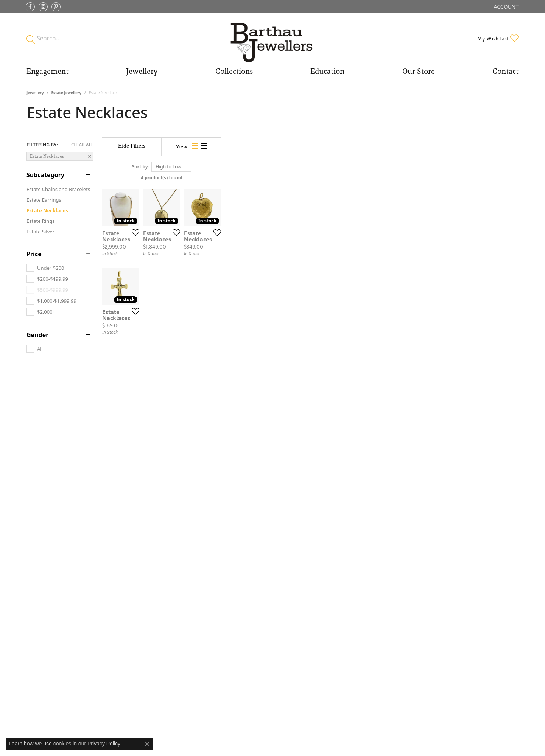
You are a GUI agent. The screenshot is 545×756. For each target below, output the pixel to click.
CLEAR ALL (82, 145)
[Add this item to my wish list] (232, 331)
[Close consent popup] (147, 744)
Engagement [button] (47, 71)
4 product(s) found (310, 178)
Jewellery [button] (142, 71)
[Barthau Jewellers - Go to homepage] (272, 38)
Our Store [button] (419, 71)
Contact (505, 71)
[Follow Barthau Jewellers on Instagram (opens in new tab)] (43, 7)
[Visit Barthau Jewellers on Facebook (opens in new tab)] (30, 7)
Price (34, 254)
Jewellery (35, 93)
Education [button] (327, 71)
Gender (37, 335)
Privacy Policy (104, 744)
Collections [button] (234, 71)
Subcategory (45, 175)
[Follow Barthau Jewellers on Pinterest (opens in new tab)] (56, 7)
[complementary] (490, 714)
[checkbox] (45, 268)
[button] (505, 7)
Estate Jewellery (66, 93)
